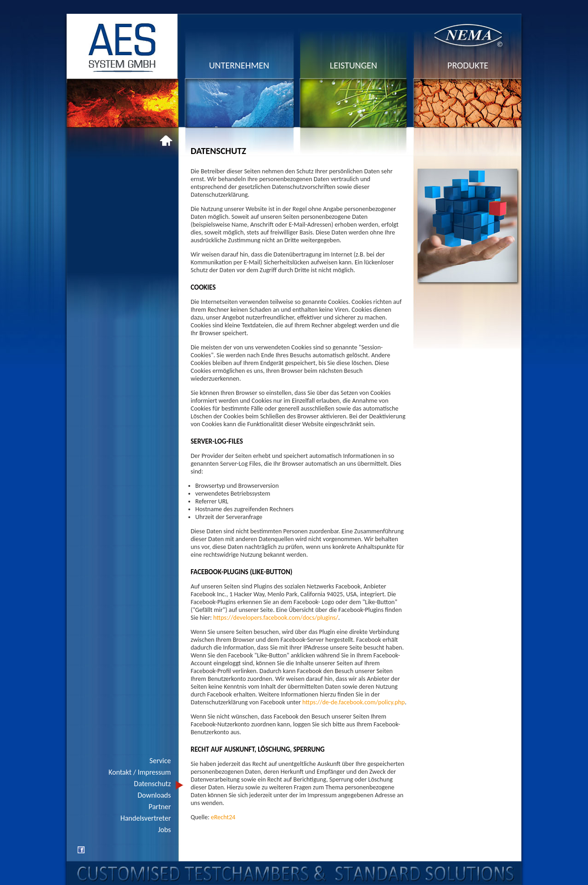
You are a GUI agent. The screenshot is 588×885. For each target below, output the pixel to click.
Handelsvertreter (146, 818)
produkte (468, 65)
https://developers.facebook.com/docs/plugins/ (276, 618)
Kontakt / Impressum (140, 772)
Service (160, 761)
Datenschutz (153, 784)
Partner (160, 807)
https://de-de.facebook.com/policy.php (353, 702)
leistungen (353, 65)
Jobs (164, 830)
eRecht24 (223, 817)
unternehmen (239, 65)
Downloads (155, 795)
